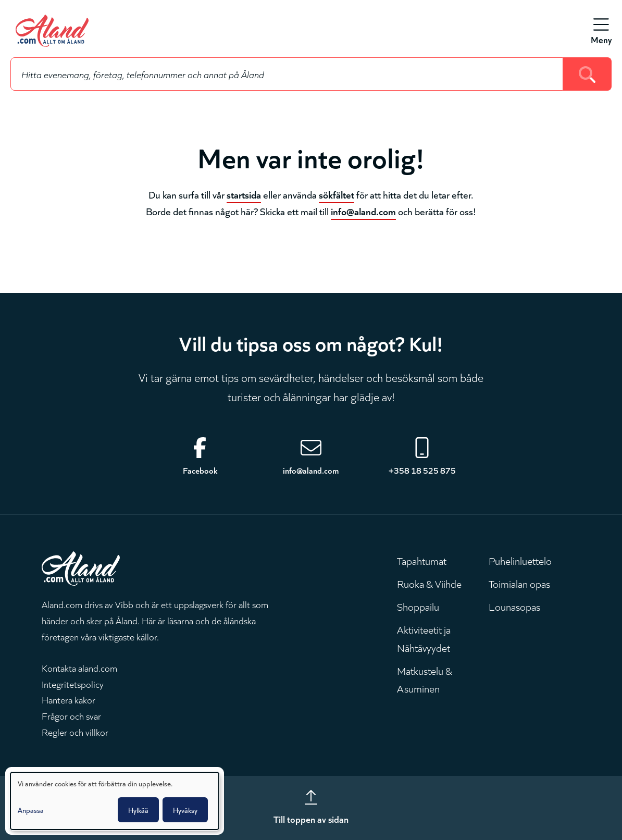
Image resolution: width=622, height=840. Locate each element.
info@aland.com (363, 211)
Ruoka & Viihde (429, 583)
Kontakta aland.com (79, 668)
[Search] (587, 74)
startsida (244, 194)
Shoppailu (418, 606)
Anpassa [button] (31, 810)
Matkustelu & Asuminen (425, 679)
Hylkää (138, 810)
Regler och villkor (75, 732)
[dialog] (115, 801)
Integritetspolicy (73, 684)
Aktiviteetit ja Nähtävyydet (424, 638)
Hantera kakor (69, 699)
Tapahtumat (422, 560)
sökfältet (337, 194)
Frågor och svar (71, 715)
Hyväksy (185, 810)
